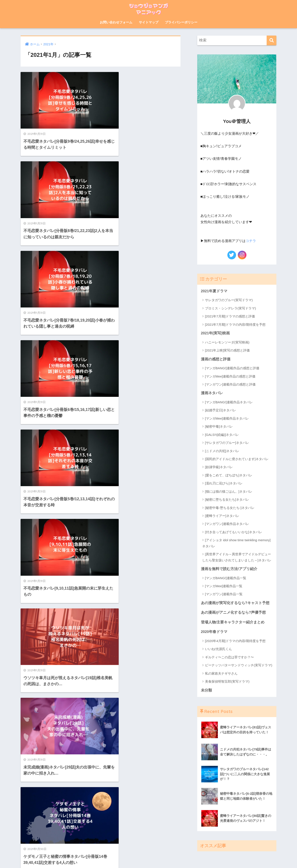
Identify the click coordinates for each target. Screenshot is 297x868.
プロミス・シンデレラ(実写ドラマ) (231, 308)
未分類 (206, 691)
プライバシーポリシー (181, 22)
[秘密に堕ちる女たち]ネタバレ (227, 499)
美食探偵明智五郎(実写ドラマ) (227, 682)
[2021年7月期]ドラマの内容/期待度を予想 (235, 324)
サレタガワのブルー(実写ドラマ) (229, 300)
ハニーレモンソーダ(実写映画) (227, 342)
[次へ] (125, 485)
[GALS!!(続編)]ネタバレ (222, 435)
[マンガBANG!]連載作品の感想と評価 (232, 368)
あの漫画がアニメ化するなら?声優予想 (233, 613)
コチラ (251, 241)
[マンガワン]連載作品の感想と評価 (230, 384)
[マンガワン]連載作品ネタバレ (227, 524)
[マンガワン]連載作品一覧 (224, 594)
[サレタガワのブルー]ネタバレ (227, 443)
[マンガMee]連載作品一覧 (224, 586)
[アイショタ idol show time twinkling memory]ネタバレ (236, 543)
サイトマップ (149, 22)
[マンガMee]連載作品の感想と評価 (230, 376)
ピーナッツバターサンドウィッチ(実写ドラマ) (239, 665)
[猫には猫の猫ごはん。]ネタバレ (229, 491)
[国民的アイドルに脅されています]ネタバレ (237, 459)
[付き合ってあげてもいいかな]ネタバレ (234, 532)
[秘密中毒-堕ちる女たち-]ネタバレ (230, 508)
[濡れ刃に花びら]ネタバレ (224, 483)
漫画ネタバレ (212, 393)
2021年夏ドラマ (214, 291)
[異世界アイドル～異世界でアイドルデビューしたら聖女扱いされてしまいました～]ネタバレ (237, 557)
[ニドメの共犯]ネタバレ (222, 451)
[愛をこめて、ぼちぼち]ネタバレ (229, 475)
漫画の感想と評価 (216, 359)
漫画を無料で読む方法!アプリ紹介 (229, 569)
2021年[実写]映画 (215, 333)
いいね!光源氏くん (218, 649)
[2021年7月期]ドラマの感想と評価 (230, 316)
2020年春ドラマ (214, 632)
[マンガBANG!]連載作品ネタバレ (229, 402)
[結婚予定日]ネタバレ (221, 410)
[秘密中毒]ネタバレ (219, 426)
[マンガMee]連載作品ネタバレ (227, 418)
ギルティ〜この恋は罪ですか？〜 (229, 657)
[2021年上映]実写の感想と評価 (227, 350)
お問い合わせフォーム (116, 22)
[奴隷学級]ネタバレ (219, 467)
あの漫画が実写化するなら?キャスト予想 (235, 603)
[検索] (272, 40)
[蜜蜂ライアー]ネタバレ (222, 516)
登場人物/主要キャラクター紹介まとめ (233, 622)
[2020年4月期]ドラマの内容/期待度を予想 (235, 641)
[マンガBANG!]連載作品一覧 (226, 578)
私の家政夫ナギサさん (221, 674)
